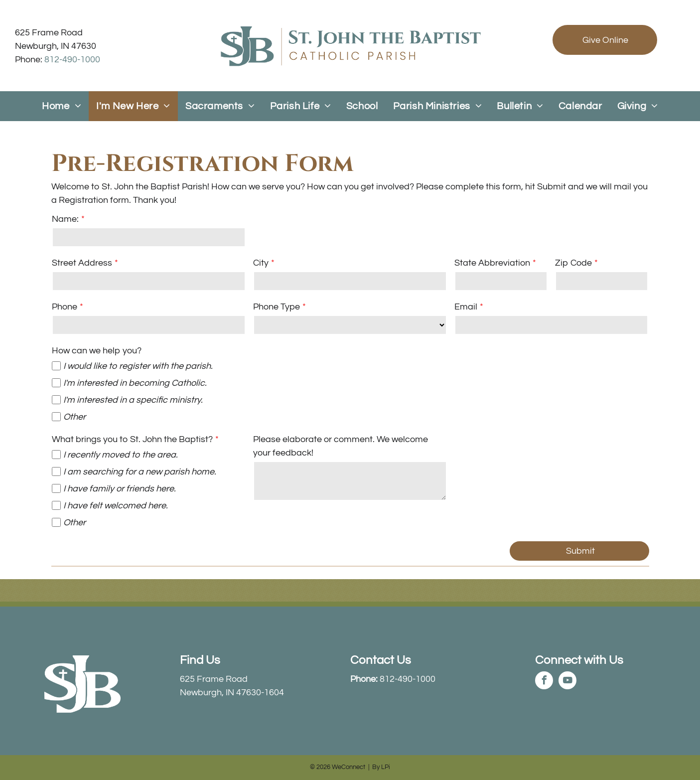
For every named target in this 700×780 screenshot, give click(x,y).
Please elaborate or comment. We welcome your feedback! (341, 446)
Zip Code (573, 263)
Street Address (82, 263)
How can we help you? (97, 351)
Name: (65, 219)
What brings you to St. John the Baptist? (132, 439)
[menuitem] (62, 106)
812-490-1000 (72, 60)
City (261, 263)
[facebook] (544, 682)
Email (466, 307)
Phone (65, 307)
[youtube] (567, 682)
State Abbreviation (492, 263)
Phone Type (277, 307)
